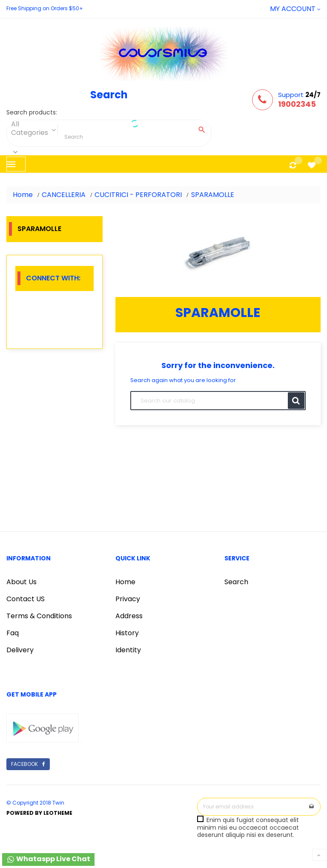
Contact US (26, 599)
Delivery (20, 650)
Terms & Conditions (39, 616)
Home (125, 582)
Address (129, 616)
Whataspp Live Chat (48, 859)
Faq (13, 633)
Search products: (32, 113)
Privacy (128, 599)
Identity (128, 650)
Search (236, 582)
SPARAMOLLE (39, 229)
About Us (22, 582)
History (127, 633)
